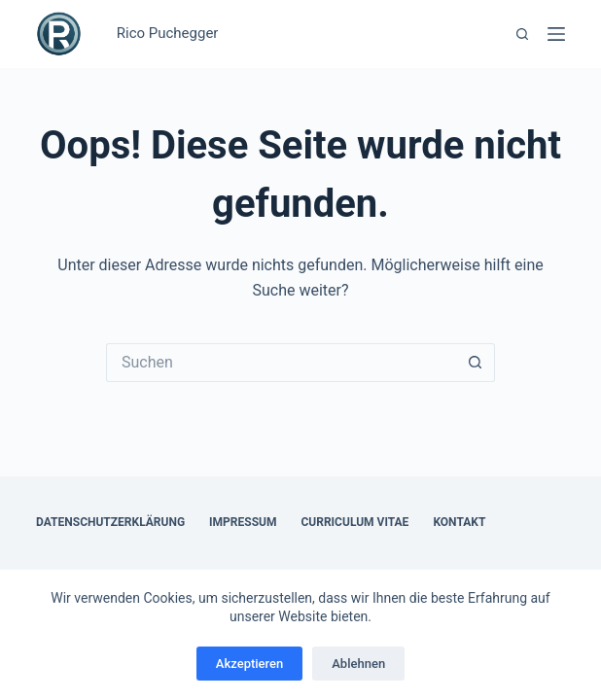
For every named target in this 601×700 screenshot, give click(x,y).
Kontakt (459, 522)
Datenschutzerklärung (110, 522)
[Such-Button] (476, 363)
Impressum (243, 522)
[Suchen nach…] (281, 363)
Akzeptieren (249, 664)
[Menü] (556, 34)
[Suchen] (522, 34)
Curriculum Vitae (354, 522)
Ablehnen (358, 664)
